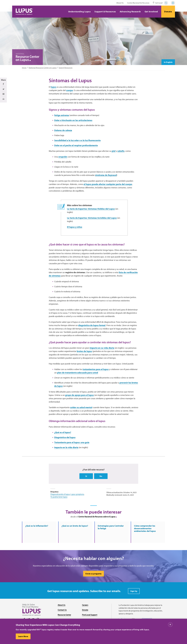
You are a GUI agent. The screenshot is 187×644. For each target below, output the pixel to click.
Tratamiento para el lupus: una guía (72, 442)
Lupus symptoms (77, 494)
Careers (85, 605)
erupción (63, 157)
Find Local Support (90, 615)
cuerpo (69, 90)
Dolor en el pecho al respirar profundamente (76, 145)
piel (114, 151)
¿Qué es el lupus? (63, 432)
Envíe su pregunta (93, 574)
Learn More (23, 636)
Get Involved (151, 12)
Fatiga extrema (62, 115)
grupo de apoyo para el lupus (80, 395)
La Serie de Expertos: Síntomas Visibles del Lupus (91, 209)
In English (168, 62)
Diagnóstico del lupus (65, 437)
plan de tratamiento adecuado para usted (78, 373)
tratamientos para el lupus (96, 369)
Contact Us (62, 610)
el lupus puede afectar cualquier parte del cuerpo (108, 184)
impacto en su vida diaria (102, 348)
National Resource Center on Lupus (43, 68)
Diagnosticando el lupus (60, 494)
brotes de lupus (84, 351)
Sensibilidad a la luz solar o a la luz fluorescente (77, 140)
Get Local (158, 3)
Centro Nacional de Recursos (138, 3)
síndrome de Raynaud (106, 175)
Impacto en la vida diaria (66, 447)
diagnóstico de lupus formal (92, 325)
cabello (121, 151)
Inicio (24, 68)
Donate (168, 12)
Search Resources (66, 68)
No (101, 476)
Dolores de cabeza (63, 130)
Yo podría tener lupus (59, 497)
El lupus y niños (75, 227)
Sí (86, 476)
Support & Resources (105, 12)
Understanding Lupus (79, 12)
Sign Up (134, 591)
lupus (54, 87)
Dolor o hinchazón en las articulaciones (73, 120)
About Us (120, 3)
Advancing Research (130, 12)
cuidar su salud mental (81, 407)
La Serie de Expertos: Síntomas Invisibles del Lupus (92, 218)
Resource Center (64, 615)
